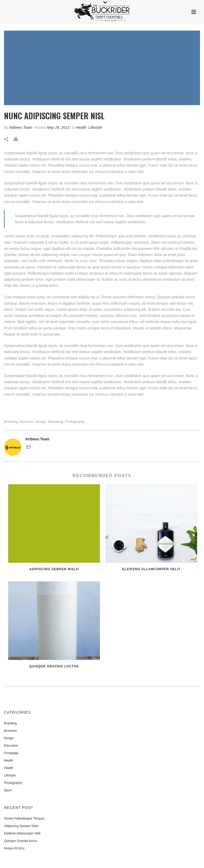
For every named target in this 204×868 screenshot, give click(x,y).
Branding (11, 422)
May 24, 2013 (58, 127)
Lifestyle (95, 127)
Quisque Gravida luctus (54, 666)
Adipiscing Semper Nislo (54, 569)
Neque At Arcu (14, 848)
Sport (8, 790)
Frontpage (11, 753)
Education (11, 746)
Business (27, 422)
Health (81, 127)
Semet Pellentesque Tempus (24, 819)
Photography (75, 422)
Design (41, 422)
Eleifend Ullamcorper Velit (151, 569)
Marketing (55, 422)
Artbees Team (21, 127)
